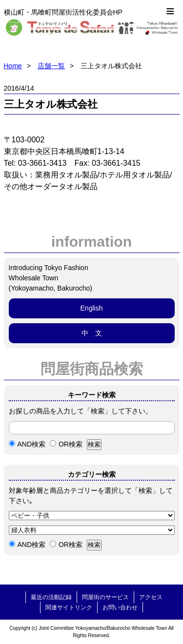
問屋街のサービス (105, 597)
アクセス (151, 597)
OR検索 (66, 444)
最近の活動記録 (51, 597)
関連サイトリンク (69, 607)
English (92, 308)
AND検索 (27, 444)
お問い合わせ (120, 607)
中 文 (92, 333)
